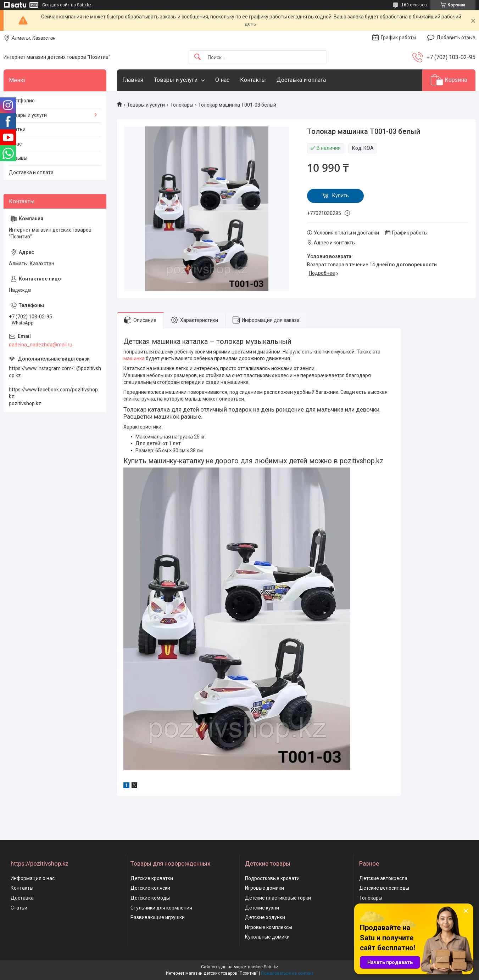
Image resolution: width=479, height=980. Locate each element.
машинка (134, 358)
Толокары (182, 105)
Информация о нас (33, 878)
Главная (133, 80)
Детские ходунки (265, 917)
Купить (341, 196)
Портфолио (22, 101)
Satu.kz (271, 967)
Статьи (17, 129)
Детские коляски (150, 888)
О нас (222, 80)
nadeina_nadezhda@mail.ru (41, 345)
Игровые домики (264, 888)
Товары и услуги (176, 80)
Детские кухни (262, 908)
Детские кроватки (152, 878)
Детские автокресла (383, 878)
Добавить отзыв (456, 38)
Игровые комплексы (269, 927)
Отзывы (18, 158)
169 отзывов (414, 5)
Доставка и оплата (301, 80)
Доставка (22, 898)
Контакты (253, 80)
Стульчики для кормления (161, 908)
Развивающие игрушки (158, 917)
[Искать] (197, 57)
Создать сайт (56, 5)
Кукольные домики (267, 937)
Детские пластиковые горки (278, 898)
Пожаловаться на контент (287, 973)
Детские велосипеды (384, 888)
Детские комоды (150, 898)
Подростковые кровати (272, 878)
